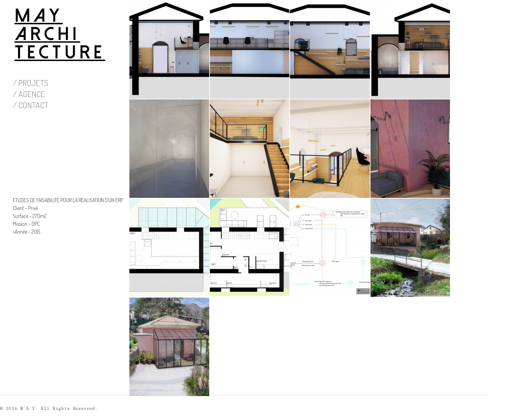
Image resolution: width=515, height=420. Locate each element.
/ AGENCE (29, 94)
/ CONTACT (31, 105)
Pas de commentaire (167, 405)
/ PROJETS (31, 83)
